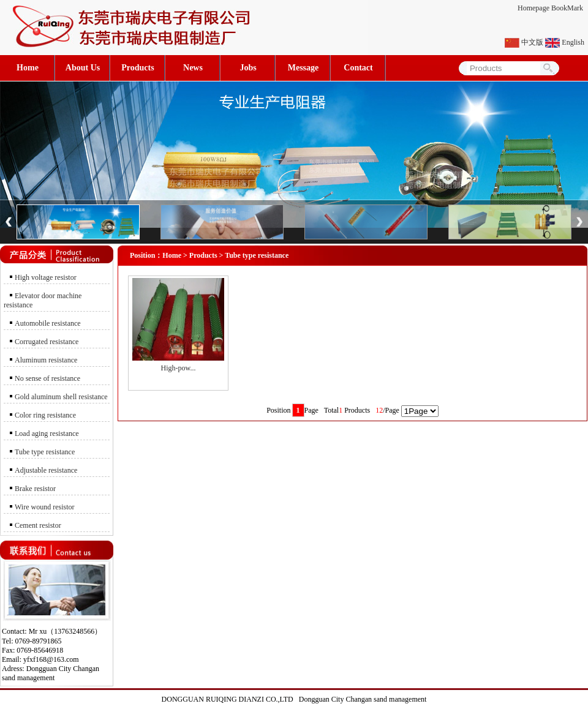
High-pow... (179, 368)
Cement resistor (38, 525)
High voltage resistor (46, 277)
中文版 (532, 42)
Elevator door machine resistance (43, 300)
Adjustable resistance (46, 470)
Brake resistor (35, 489)
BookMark (567, 8)
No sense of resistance (47, 378)
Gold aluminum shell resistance (61, 397)
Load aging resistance (47, 433)
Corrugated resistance (47, 342)
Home (28, 68)
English (573, 42)
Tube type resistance (45, 452)
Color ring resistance (45, 415)
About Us (83, 68)
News (193, 68)
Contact (358, 68)
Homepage (533, 8)
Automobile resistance (48, 323)
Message (303, 68)
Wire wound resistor (45, 507)
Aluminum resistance (46, 360)
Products (138, 68)
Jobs (248, 68)
